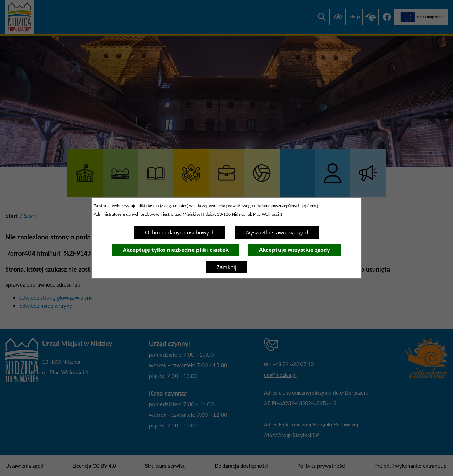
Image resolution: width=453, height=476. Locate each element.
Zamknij (226, 267)
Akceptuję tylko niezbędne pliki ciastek (176, 250)
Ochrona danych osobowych (180, 232)
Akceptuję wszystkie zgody (295, 250)
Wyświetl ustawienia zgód (277, 232)
